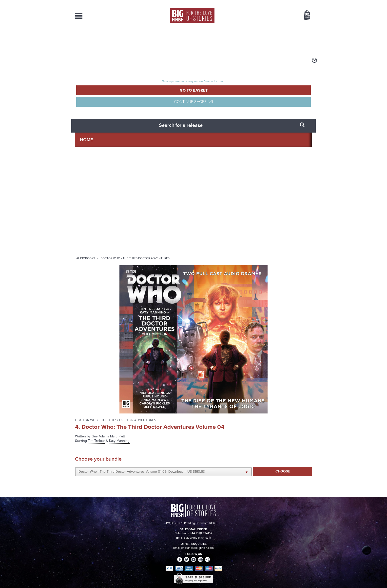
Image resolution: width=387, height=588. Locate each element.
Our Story (306, 533)
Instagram (244, 353)
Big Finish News (98, 401)
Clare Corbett (86, 252)
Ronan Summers (88, 293)
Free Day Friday (260, 459)
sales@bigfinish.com (158, 537)
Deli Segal (83, 309)
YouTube (259, 353)
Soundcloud (280, 353)
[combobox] (267, 29)
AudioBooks (102, 39)
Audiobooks (123, 63)
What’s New (182, 39)
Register (300, 3)
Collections (142, 39)
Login (285, 3)
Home (104, 63)
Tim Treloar (84, 200)
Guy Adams (223, 92)
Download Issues (301, 542)
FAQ (309, 538)
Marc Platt (240, 92)
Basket (304, 16)
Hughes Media (101, 581)
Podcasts (243, 39)
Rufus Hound (85, 216)
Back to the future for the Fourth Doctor (272, 414)
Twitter (230, 353)
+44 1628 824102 (163, 533)
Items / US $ (281, 16)
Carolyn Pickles (87, 283)
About (273, 39)
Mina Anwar (85, 236)
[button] (241, 132)
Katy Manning (86, 205)
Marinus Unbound (140, 459)
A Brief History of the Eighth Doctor (144, 414)
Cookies (159, 575)
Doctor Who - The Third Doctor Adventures (172, 63)
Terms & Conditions (179, 575)
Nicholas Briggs (87, 226)
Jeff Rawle (83, 304)
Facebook (215, 353)
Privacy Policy (85, 375)
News (213, 39)
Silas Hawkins (86, 262)
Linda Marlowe (87, 278)
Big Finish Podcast (248, 358)
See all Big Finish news (287, 402)
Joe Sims (82, 242)
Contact (301, 39)
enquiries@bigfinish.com (203, 537)
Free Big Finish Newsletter (7, 110)
